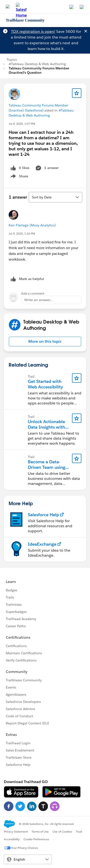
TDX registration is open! (33, 31)
